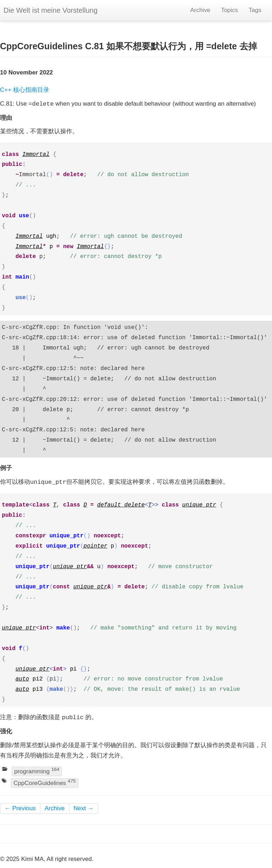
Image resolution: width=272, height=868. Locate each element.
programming (37, 771)
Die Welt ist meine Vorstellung (50, 10)
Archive (200, 10)
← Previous (20, 808)
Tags (255, 10)
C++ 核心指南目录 (25, 90)
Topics (229, 10)
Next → (84, 808)
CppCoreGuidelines (45, 783)
